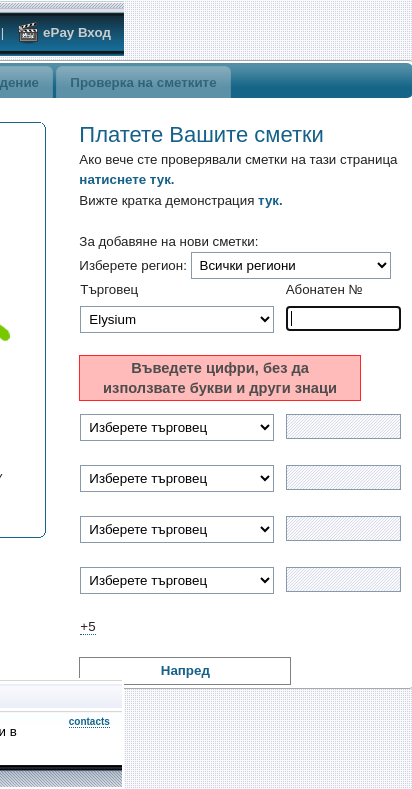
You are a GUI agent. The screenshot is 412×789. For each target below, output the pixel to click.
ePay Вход (64, 32)
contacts (89, 721)
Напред (185, 670)
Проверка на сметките (143, 82)
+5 (87, 626)
